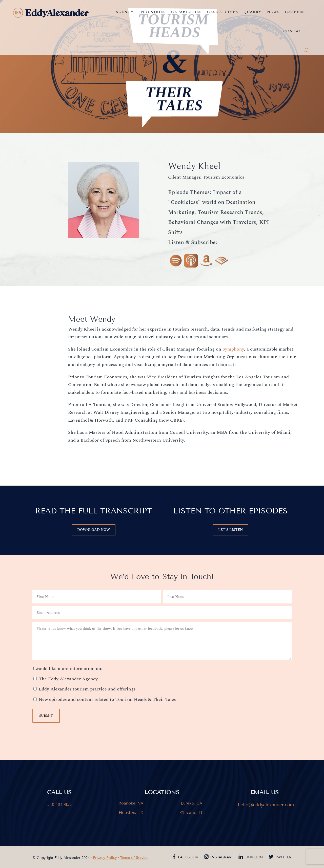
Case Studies (222, 12)
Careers (295, 12)
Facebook (188, 858)
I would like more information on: (67, 669)
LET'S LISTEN (230, 530)
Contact (294, 31)
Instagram (221, 858)
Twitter (283, 858)
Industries (152, 12)
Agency (125, 12)
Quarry (252, 12)
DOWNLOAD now (94, 530)
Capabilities (186, 12)
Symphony (233, 349)
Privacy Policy (105, 858)
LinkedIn (254, 858)
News (273, 12)
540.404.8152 (59, 804)
